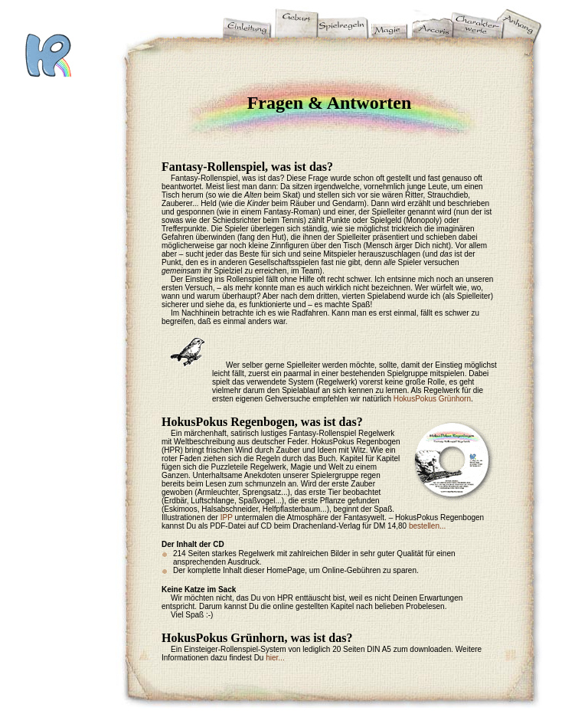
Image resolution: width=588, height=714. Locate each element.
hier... (275, 658)
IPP (227, 517)
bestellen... (427, 526)
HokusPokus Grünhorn (432, 399)
